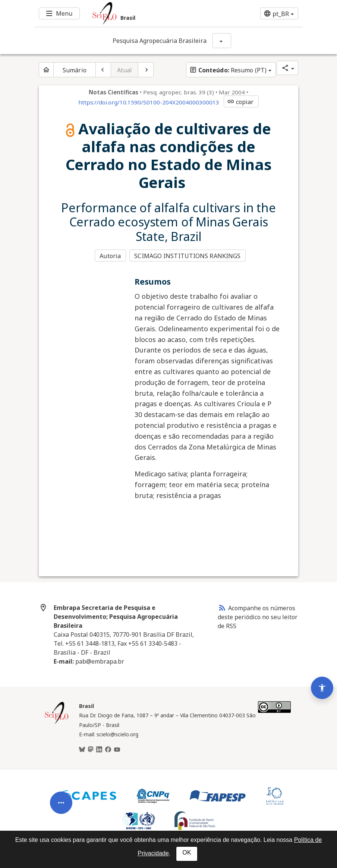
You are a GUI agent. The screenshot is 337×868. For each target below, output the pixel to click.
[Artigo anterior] (103, 70)
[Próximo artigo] (146, 70)
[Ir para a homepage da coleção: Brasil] (146, 13)
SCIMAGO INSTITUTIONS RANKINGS (188, 256)
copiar (240, 102)
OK (187, 853)
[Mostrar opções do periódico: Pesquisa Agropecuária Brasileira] (222, 41)
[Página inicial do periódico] (46, 70)
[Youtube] (117, 749)
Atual (125, 70)
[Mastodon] (91, 749)
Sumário (75, 70)
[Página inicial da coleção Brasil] (57, 722)
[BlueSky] (82, 749)
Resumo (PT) (228, 70)
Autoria (110, 256)
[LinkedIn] (99, 749)
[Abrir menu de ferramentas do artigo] (61, 798)
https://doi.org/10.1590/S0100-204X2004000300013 (149, 102)
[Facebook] (108, 749)
